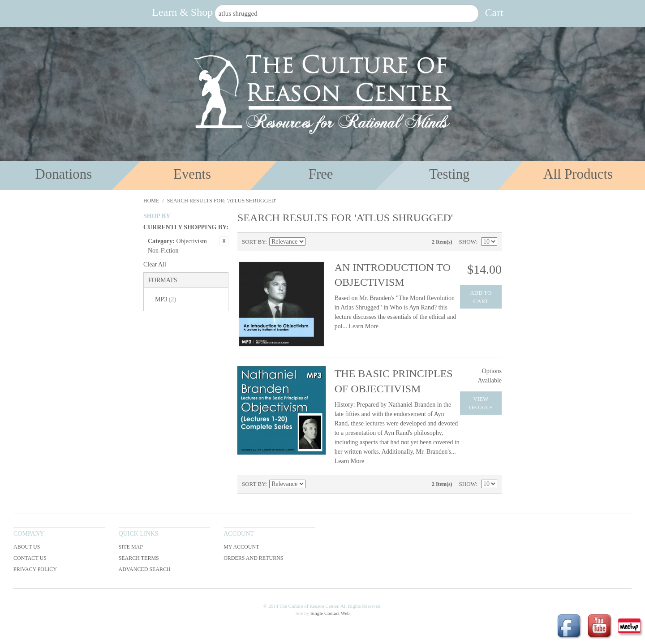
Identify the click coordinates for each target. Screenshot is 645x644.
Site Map (131, 547)
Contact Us (30, 558)
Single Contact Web (330, 613)
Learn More (364, 326)
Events (192, 174)
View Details (481, 403)
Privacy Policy (35, 569)
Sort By (254, 242)
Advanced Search (145, 569)
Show (468, 242)
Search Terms (139, 558)
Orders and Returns (253, 558)
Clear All (155, 264)
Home (151, 201)
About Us (27, 547)
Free (321, 174)
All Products (578, 174)
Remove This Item (224, 241)
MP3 (166, 299)
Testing (449, 174)
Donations (64, 174)
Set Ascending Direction (314, 242)
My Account (241, 547)
